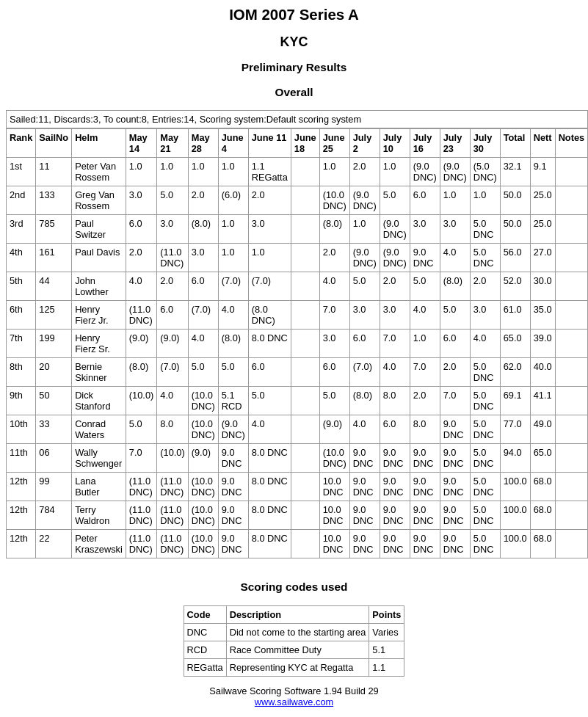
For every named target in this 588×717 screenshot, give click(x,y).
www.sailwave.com (294, 702)
